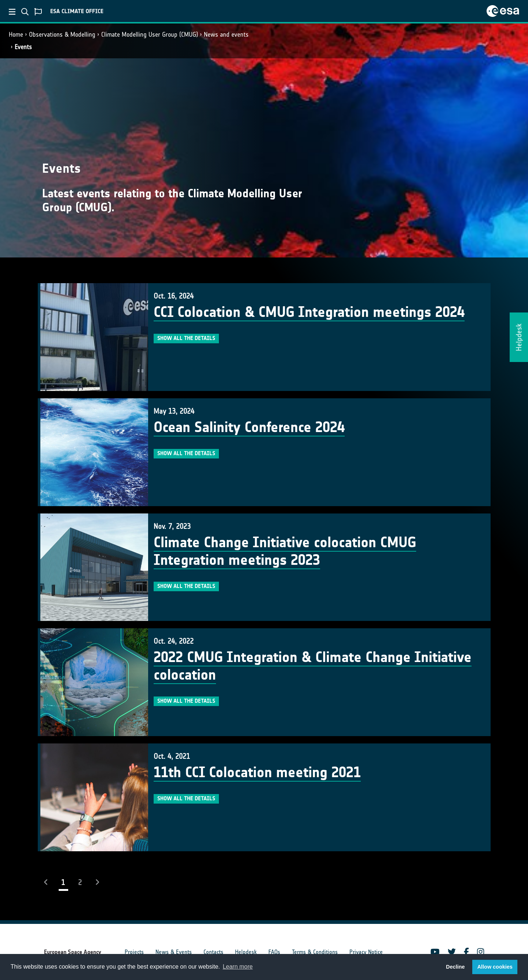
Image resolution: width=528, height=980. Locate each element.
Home (16, 34)
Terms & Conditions (315, 952)
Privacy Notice (366, 952)
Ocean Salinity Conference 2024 (249, 427)
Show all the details (186, 338)
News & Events (174, 952)
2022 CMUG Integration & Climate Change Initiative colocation (313, 666)
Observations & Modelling (62, 34)
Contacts (213, 952)
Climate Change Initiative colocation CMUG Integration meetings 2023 (285, 551)
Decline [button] (455, 967)
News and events (226, 34)
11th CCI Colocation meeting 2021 (257, 772)
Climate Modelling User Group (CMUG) (150, 34)
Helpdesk (246, 952)
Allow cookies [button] (495, 967)
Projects (134, 952)
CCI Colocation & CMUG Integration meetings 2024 (309, 312)
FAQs (274, 952)
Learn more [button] (238, 967)
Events (23, 47)
